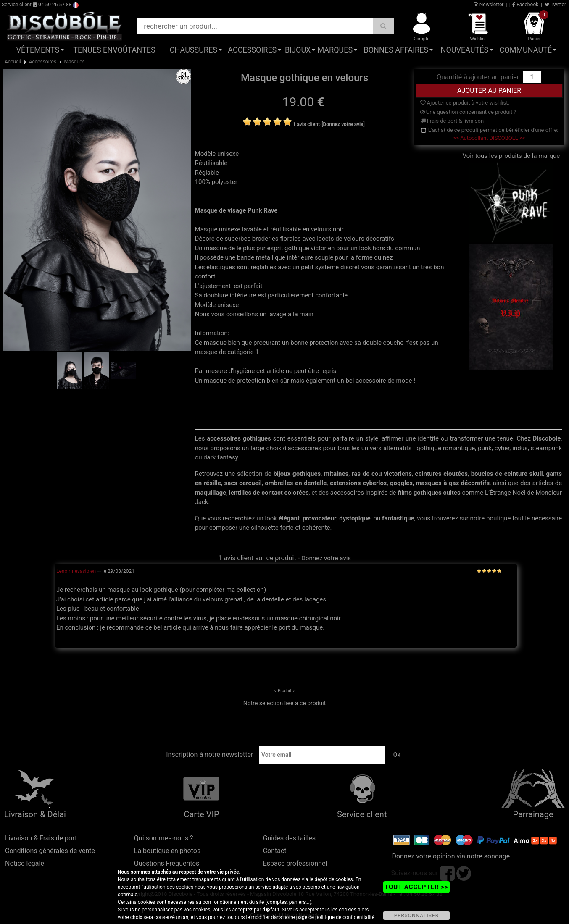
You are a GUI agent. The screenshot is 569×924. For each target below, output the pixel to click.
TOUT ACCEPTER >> (416, 887)
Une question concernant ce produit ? (468, 112)
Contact (275, 851)
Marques (335, 50)
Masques (75, 62)
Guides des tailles (289, 838)
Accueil (13, 62)
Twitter (555, 5)
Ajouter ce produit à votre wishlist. (465, 103)
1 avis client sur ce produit (257, 558)
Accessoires (252, 50)
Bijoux (298, 50)
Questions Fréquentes (167, 863)
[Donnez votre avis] (343, 124)
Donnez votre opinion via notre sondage (451, 856)
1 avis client (306, 124)
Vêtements (38, 50)
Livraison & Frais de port (41, 838)
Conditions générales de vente (50, 851)
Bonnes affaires (396, 50)
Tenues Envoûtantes (114, 50)
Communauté (526, 50)
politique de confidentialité (345, 917)
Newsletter (489, 5)
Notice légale (25, 863)
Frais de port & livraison (452, 121)
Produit (284, 691)
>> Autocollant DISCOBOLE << (489, 138)
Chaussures (194, 50)
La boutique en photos (167, 851)
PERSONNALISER (416, 916)
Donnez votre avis (326, 558)
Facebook (525, 5)
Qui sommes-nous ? (164, 838)
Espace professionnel (295, 863)
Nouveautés (465, 50)
